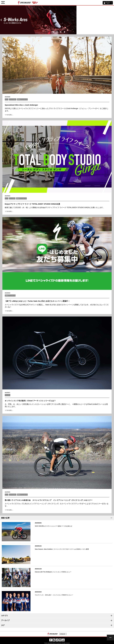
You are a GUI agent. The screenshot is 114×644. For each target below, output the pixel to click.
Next (113, 20)
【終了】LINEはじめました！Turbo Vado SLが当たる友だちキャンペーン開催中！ (37, 301)
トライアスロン (13, 99)
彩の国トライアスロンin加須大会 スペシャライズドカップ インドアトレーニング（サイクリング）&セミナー (49, 500)
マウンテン (8, 395)
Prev (1, 20)
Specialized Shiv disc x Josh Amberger (21, 105)
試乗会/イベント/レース (22, 99)
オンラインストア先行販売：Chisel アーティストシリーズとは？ (30, 401)
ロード (7, 99)
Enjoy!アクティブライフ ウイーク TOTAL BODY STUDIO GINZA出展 (32, 204)
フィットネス (12, 198)
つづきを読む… (9, 115)
